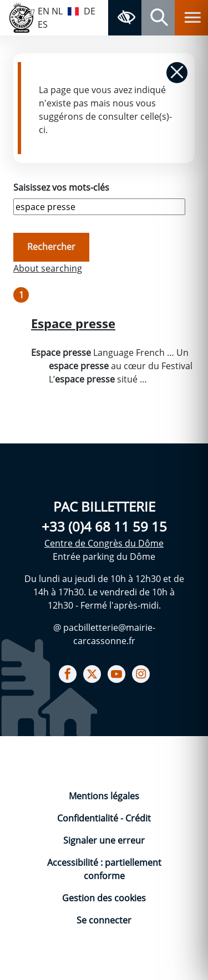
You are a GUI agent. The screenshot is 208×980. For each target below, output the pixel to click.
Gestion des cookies (104, 898)
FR (73, 10)
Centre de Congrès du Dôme (104, 543)
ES (43, 24)
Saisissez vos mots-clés (61, 187)
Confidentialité (89, 818)
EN (44, 11)
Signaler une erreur (104, 840)
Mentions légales (104, 796)
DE (90, 11)
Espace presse (73, 323)
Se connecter (104, 920)
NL (57, 11)
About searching (48, 268)
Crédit (138, 818)
